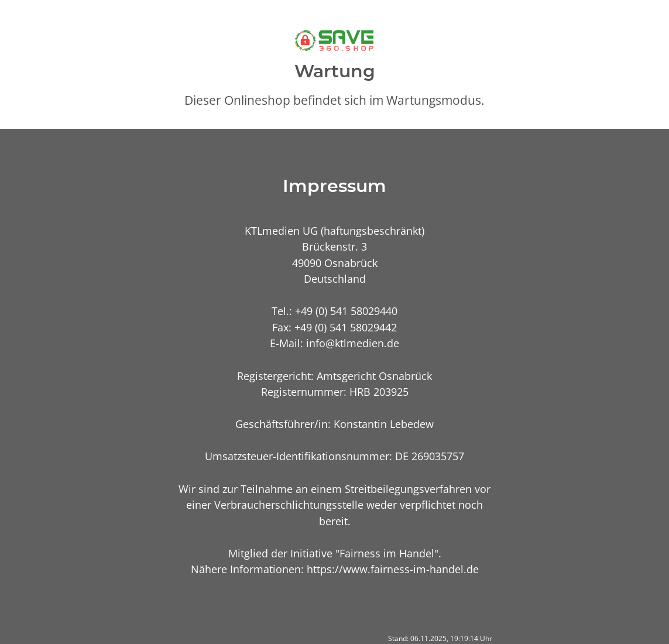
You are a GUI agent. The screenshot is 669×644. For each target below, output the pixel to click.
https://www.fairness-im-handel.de (393, 569)
